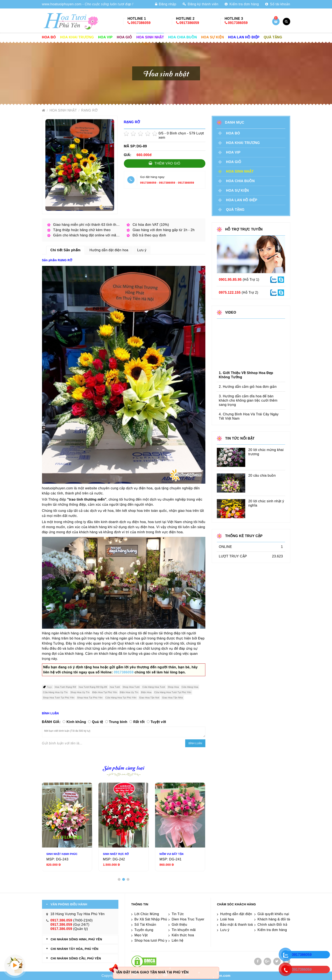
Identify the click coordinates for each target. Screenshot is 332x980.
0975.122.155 (230, 292)
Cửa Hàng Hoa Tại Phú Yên (121, 698)
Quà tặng (273, 37)
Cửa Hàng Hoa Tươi (154, 687)
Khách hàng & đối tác (275, 919)
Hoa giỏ (125, 37)
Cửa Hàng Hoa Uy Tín (55, 692)
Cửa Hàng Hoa (190, 687)
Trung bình (118, 722)
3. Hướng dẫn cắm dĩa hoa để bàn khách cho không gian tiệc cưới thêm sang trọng (248, 400)
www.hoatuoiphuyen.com (62, 4)
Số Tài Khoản (145, 925)
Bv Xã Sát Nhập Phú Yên (154, 919)
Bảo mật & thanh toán (237, 925)
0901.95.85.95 (230, 280)
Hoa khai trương (77, 37)
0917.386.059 (61, 920)
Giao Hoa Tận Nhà (172, 698)
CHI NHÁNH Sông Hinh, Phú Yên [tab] (76, 939)
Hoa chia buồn (183, 37)
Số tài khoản (278, 4)
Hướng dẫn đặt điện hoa (240, 914)
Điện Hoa (146, 692)
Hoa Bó (49, 37)
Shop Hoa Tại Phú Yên (90, 698)
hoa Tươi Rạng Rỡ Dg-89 (93, 687)
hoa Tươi (115, 687)
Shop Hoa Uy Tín (80, 692)
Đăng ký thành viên (200, 4)
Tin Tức (178, 914)
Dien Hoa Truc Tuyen (188, 919)
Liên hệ (177, 940)
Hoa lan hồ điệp (244, 37)
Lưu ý (225, 930)
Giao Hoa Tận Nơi (149, 698)
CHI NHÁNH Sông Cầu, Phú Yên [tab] (76, 958)
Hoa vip (105, 37)
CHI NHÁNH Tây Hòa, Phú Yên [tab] (75, 949)
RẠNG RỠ (89, 110)
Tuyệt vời (158, 722)
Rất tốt (139, 722)
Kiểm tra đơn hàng (242, 4)
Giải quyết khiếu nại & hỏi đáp (282, 914)
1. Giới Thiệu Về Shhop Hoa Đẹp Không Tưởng (246, 375)
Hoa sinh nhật (150, 37)
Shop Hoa (173, 687)
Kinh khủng (76, 722)
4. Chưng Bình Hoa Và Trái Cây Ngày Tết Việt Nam (249, 416)
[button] (119, 879)
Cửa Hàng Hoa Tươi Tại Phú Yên (173, 692)
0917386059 (141, 23)
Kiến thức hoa (183, 935)
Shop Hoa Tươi (131, 687)
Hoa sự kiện (212, 37)
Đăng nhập (166, 4)
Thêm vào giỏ (165, 163)
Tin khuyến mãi (184, 930)
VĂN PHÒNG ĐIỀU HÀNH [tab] (69, 904)
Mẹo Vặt (141, 935)
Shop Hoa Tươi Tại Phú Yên (59, 698)
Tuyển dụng (144, 930)
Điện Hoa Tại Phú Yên (105, 692)
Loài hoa (227, 919)
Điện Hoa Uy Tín (129, 692)
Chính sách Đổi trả (272, 925)
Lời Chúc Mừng (147, 914)
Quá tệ (97, 722)
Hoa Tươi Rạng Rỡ (65, 687)
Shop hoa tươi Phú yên (153, 940)
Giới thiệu (179, 925)
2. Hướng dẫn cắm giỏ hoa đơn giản (248, 387)
